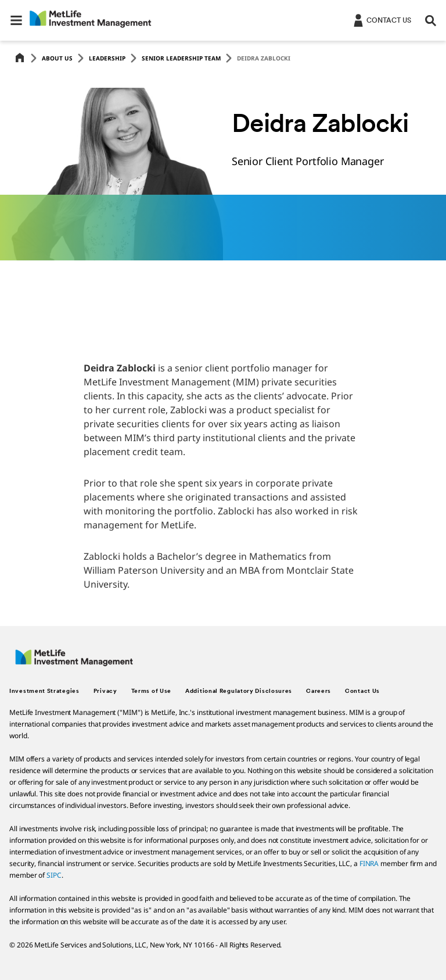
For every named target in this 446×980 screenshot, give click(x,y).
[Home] (20, 58)
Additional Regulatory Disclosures (239, 691)
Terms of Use (151, 691)
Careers (319, 691)
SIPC (54, 875)
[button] (16, 20)
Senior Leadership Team (181, 58)
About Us (57, 58)
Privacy (105, 691)
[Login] (381, 20)
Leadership (107, 58)
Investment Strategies (44, 691)
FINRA (369, 863)
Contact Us (362, 691)
